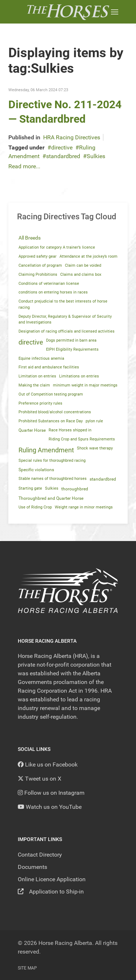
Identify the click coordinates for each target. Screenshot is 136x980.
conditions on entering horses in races (53, 292)
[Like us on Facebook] (48, 764)
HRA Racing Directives (72, 137)
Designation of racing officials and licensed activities (67, 331)
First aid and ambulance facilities (49, 367)
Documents (32, 867)
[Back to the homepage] (68, 12)
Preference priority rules (40, 403)
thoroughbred (75, 489)
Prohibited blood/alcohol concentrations (55, 412)
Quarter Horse (32, 430)
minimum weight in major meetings (85, 385)
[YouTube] (50, 807)
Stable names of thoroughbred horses (53, 479)
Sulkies (96, 156)
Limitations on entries (79, 376)
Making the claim (34, 385)
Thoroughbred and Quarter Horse (51, 498)
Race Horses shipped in (70, 430)
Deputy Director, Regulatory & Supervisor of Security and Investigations (65, 320)
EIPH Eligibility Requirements (72, 349)
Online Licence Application (52, 879)
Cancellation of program (40, 265)
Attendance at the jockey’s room (88, 256)
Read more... (24, 166)
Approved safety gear (38, 256)
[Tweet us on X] (40, 779)
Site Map (27, 968)
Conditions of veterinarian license (49, 284)
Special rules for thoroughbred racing (52, 461)
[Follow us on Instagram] (51, 793)
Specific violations (36, 470)
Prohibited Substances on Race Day (51, 421)
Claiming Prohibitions (38, 274)
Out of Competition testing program (51, 394)
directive (62, 147)
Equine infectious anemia (41, 358)
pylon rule (94, 421)
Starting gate (30, 488)
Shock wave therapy (95, 448)
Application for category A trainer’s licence (57, 247)
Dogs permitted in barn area (71, 340)
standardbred (63, 156)
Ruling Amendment (46, 450)
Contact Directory (40, 855)
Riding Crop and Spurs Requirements (82, 439)
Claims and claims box (81, 274)
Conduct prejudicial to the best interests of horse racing (63, 304)
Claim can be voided (83, 265)
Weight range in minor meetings (84, 507)
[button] (115, 12)
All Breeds (30, 238)
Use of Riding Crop (35, 507)
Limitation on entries (37, 376)
